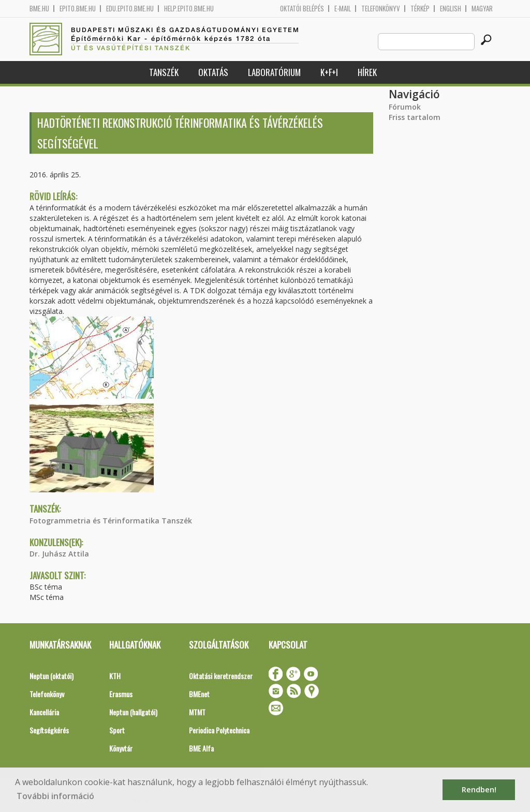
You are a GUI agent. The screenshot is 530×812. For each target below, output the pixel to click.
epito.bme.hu (78, 9)
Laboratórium (274, 72)
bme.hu (39, 9)
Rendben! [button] (479, 790)
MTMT (197, 712)
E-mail (343, 9)
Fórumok (405, 107)
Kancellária (44, 712)
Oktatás (213, 72)
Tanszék (164, 72)
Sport (117, 730)
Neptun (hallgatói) (133, 712)
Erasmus (121, 694)
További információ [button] (55, 796)
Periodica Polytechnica (219, 730)
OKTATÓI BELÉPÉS (302, 9)
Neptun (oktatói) (51, 676)
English (451, 9)
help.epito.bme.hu (189, 9)
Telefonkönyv (381, 9)
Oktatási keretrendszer (221, 676)
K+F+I (329, 72)
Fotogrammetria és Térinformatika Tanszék (111, 521)
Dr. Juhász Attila (59, 554)
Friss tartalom (415, 117)
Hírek (367, 72)
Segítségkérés (49, 730)
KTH (115, 676)
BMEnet (199, 694)
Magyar (482, 9)
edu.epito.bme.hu (130, 9)
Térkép (420, 9)
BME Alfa (201, 748)
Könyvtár (121, 748)
